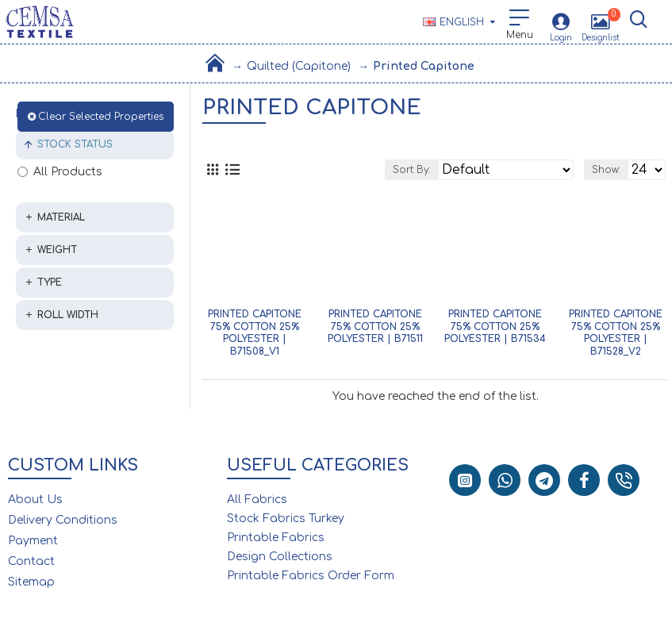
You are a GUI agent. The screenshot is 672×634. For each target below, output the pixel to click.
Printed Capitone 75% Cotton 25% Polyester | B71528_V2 (616, 333)
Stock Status (75, 144)
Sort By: (412, 170)
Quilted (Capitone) (299, 66)
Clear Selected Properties (101, 117)
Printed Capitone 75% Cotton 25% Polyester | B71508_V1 (255, 333)
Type (50, 282)
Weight (57, 250)
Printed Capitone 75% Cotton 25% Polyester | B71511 (375, 327)
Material (61, 217)
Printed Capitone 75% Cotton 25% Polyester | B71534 (495, 327)
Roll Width (68, 315)
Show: (606, 170)
